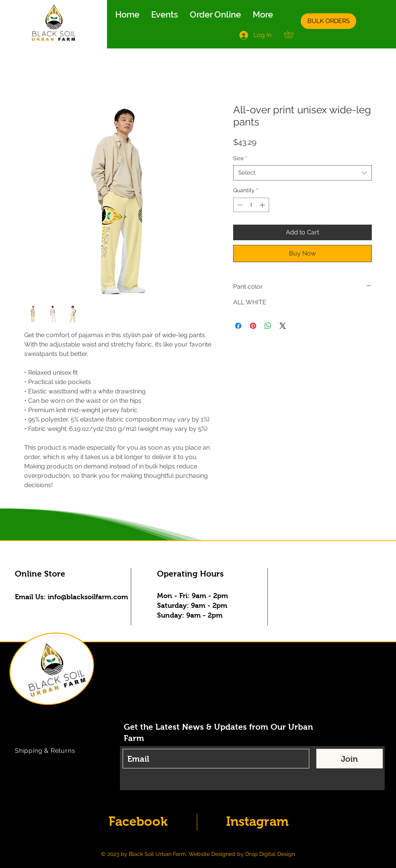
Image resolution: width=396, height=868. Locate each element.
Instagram (257, 821)
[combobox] (302, 173)
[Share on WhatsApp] (268, 326)
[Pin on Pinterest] (253, 326)
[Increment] (263, 205)
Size (240, 158)
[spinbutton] (251, 205)
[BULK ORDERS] (328, 21)
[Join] (350, 759)
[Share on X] (283, 326)
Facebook (138, 821)
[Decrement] (239, 205)
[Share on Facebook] (238, 326)
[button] (292, 34)
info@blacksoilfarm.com (88, 597)
